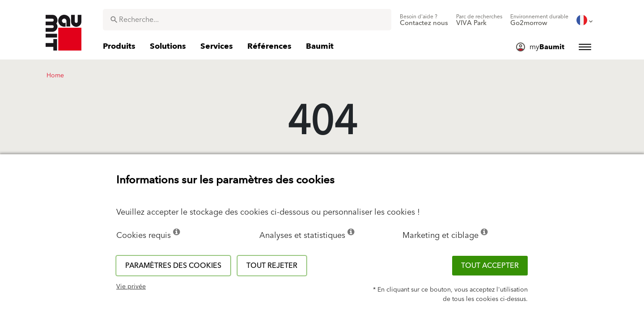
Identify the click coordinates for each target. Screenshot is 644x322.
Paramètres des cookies (173, 266)
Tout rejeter (272, 266)
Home (55, 76)
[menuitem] (424, 20)
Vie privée (131, 287)
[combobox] (247, 20)
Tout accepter (490, 266)
